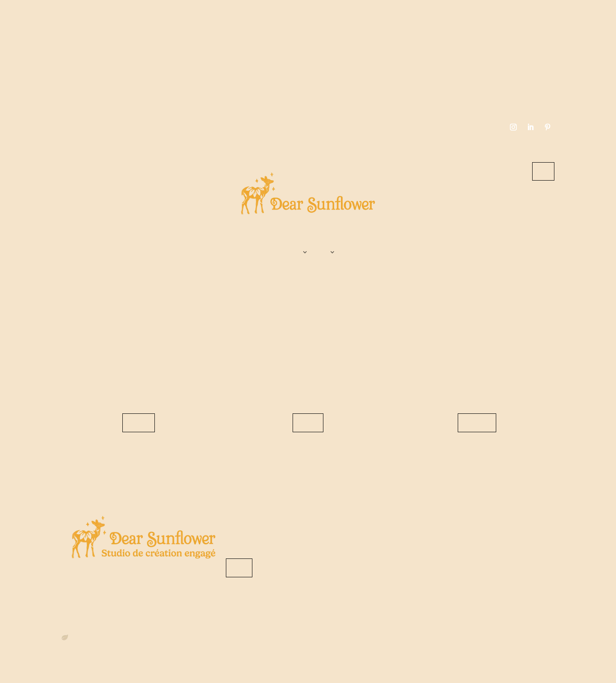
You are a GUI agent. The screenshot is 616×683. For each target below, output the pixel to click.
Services (304, 254)
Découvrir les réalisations (477, 423)
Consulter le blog (308, 423)
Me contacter (239, 568)
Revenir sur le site (139, 423)
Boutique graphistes (331, 254)
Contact (543, 171)
